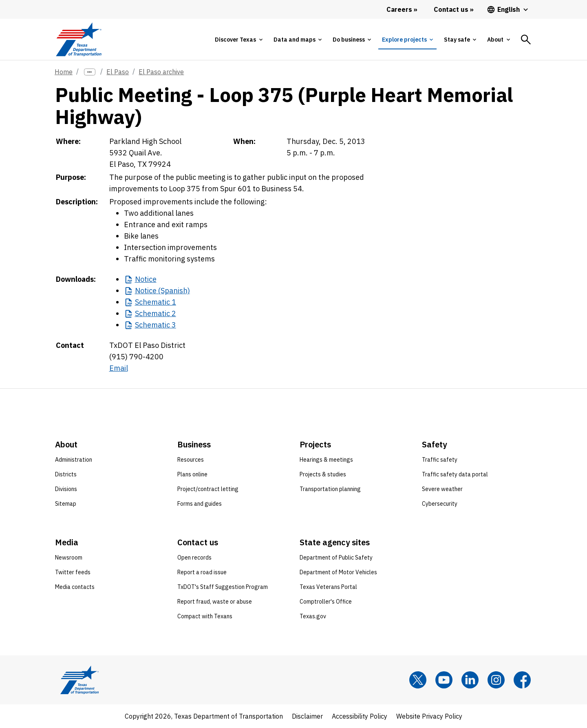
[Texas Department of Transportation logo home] (78, 39)
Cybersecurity (440, 504)
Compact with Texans (205, 616)
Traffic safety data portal (455, 474)
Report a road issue (202, 572)
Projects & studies (323, 474)
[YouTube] (444, 680)
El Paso (118, 72)
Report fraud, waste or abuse (215, 602)
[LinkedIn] (470, 680)
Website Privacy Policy (429, 716)
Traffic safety (440, 460)
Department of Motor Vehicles (338, 572)
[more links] (90, 72)
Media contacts (75, 587)
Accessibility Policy (360, 716)
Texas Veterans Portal (328, 587)
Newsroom (69, 558)
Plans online (192, 474)
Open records (194, 558)
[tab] (238, 40)
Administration (74, 460)
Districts (66, 474)
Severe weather (442, 489)
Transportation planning (330, 489)
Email (119, 368)
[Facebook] (522, 680)
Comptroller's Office (326, 602)
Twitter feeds (73, 572)
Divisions (66, 489)
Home (64, 72)
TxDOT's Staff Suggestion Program (223, 587)
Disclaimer (307, 716)
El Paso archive (161, 72)
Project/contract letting (208, 489)
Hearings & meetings (326, 460)
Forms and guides (200, 504)
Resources (191, 460)
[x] (418, 680)
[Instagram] (496, 680)
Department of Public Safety (336, 558)
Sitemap (66, 504)
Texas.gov (313, 616)
